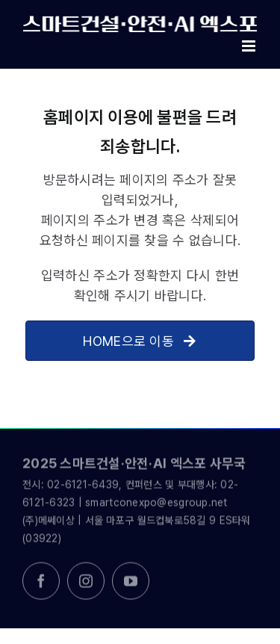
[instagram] (86, 583)
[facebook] (41, 583)
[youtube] (131, 583)
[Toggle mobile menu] (250, 46)
